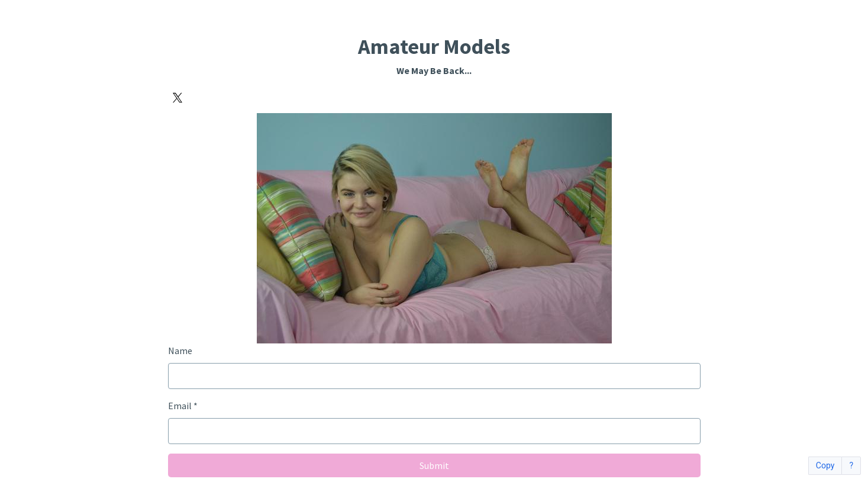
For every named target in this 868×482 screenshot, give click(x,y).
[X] (178, 98)
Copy (825, 466)
